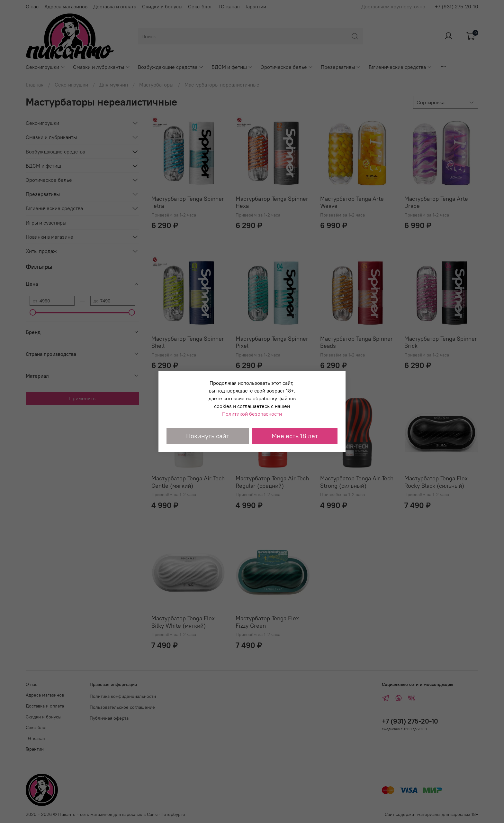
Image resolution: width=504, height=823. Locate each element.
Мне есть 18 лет (295, 436)
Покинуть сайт (208, 436)
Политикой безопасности (252, 414)
